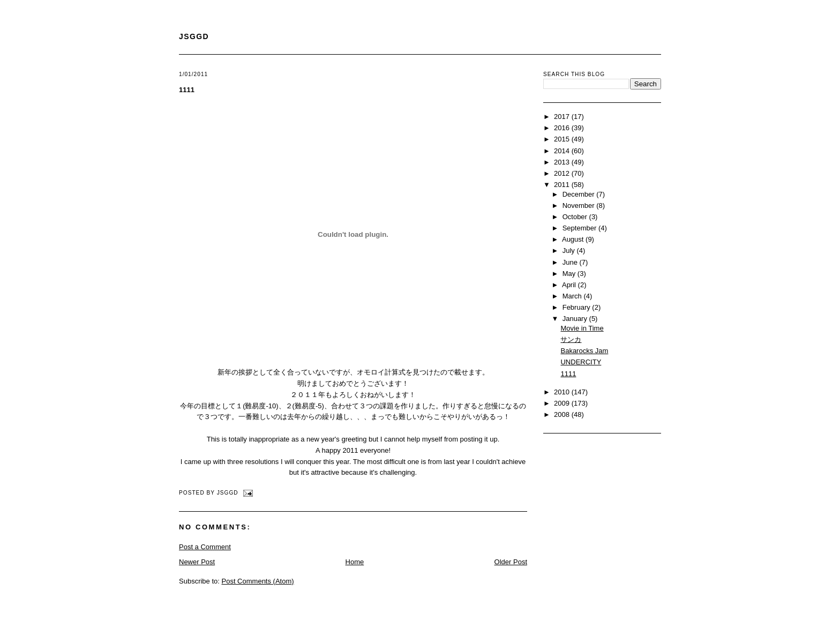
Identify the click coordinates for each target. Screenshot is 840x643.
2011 (563, 185)
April (570, 285)
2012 (563, 173)
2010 (563, 392)
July (570, 251)
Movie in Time (582, 328)
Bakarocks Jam (584, 351)
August (574, 239)
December (580, 194)
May (570, 274)
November (580, 205)
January (576, 319)
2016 (563, 128)
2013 (563, 162)
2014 (563, 151)
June (571, 262)
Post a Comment (205, 547)
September (580, 228)
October (576, 217)
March (573, 296)
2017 (563, 117)
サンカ (571, 339)
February (577, 307)
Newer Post (197, 562)
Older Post (511, 562)
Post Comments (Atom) (258, 581)
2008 (563, 414)
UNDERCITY (581, 362)
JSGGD (194, 36)
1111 (187, 90)
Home (355, 562)
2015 (563, 139)
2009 (563, 403)
